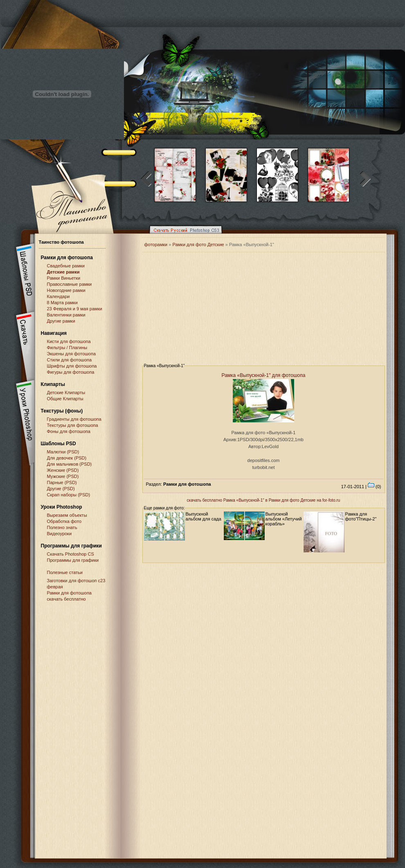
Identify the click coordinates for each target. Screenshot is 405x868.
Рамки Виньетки (64, 278)
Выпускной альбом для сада (204, 516)
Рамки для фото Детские (198, 244)
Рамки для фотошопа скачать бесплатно (70, 596)
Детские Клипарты (66, 393)
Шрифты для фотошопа (72, 366)
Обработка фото (64, 521)
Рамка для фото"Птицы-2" (361, 516)
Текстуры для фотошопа (73, 425)
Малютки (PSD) (63, 452)
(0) (375, 487)
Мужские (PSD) (63, 476)
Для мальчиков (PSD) (70, 464)
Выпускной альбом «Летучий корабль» (284, 519)
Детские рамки (63, 272)
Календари (59, 296)
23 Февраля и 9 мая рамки (75, 309)
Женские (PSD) (63, 470)
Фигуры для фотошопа (71, 372)
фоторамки (156, 244)
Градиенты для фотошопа (74, 419)
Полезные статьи (65, 572)
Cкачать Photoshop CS (71, 554)
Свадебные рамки (66, 266)
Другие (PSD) (61, 489)
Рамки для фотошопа (67, 258)
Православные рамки (70, 284)
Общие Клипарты (65, 399)
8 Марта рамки (62, 303)
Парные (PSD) (62, 482)
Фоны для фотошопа (69, 431)
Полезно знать (62, 527)
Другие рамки (61, 321)
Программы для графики (73, 560)
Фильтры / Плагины (67, 348)
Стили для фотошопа (70, 360)
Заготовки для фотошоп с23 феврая (76, 584)
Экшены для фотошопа (72, 354)
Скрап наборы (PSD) (69, 495)
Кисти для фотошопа (69, 341)
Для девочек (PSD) (67, 458)
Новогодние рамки (66, 290)
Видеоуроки (60, 534)
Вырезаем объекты (67, 515)
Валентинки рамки (66, 315)
